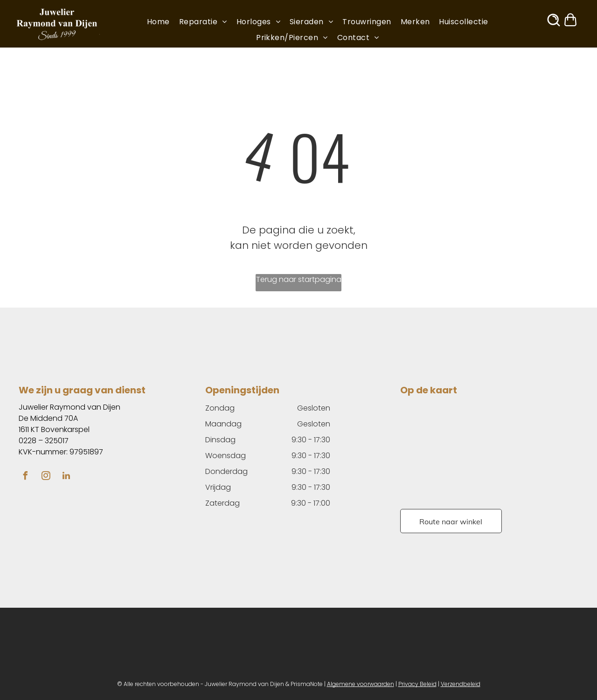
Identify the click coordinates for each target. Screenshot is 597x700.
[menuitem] (163, 22)
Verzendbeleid (461, 684)
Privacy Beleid (417, 684)
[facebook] (25, 477)
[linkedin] (66, 477)
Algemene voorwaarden (361, 684)
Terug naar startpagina (299, 279)
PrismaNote (307, 684)
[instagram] (46, 477)
